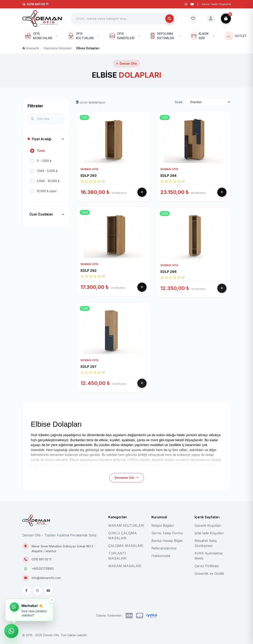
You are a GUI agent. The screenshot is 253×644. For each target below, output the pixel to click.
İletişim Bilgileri (163, 525)
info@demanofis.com (46, 578)
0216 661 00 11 (41, 559)
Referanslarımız (164, 548)
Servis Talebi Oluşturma (216, 4)
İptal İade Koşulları (209, 533)
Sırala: (179, 102)
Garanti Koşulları (208, 525)
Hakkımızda (161, 556)
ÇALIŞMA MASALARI (126, 546)
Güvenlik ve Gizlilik (209, 573)
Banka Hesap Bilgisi (167, 541)
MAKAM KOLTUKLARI (126, 525)
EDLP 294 (168, 176)
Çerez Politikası (207, 566)
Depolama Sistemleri (58, 48)
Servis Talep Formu (167, 533)
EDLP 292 (89, 283)
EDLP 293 (89, 176)
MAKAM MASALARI (125, 566)
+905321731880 (43, 569)
